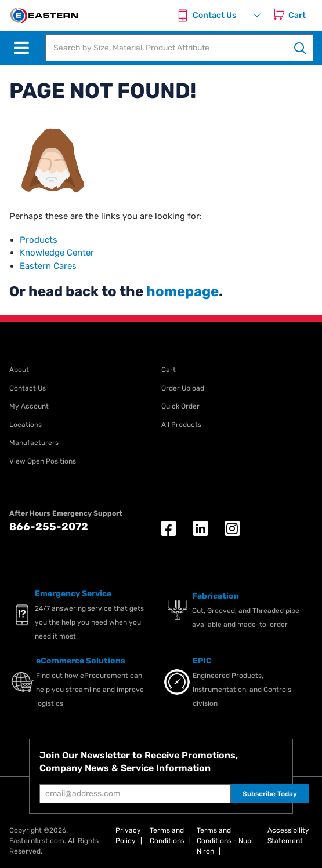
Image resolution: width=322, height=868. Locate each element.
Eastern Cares (48, 266)
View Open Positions (43, 461)
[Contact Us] (209, 16)
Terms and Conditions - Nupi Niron (225, 841)
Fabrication (216, 596)
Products (39, 240)
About (19, 370)
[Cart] (299, 15)
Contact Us (28, 388)
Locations (26, 425)
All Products (181, 425)
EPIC (202, 661)
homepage (182, 291)
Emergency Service (73, 594)
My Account (29, 406)
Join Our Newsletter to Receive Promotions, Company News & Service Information (139, 762)
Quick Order (180, 406)
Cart (169, 370)
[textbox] (167, 48)
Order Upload (183, 388)
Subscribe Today (270, 794)
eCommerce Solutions (81, 661)
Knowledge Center (57, 253)
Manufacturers (34, 443)
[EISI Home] (44, 15)
